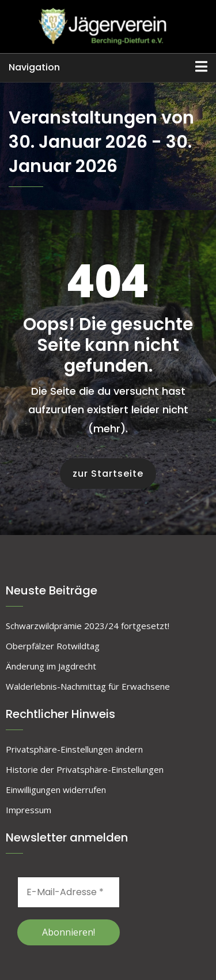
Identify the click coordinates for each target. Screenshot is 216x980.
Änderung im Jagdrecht (51, 666)
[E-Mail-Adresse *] (69, 892)
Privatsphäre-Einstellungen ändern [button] (74, 749)
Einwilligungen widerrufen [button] (56, 790)
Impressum (29, 810)
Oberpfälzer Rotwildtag (53, 646)
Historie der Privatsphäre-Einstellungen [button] (85, 769)
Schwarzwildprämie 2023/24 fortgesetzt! (88, 626)
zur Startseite (108, 474)
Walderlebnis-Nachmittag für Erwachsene (88, 686)
